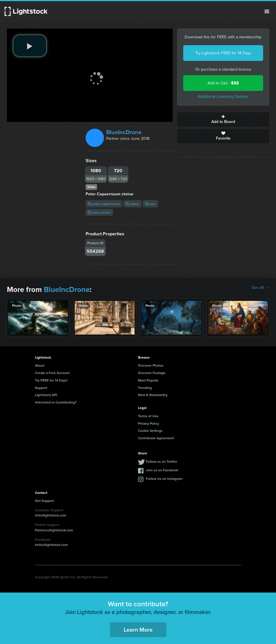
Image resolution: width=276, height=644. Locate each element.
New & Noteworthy (153, 395)
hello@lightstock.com (51, 545)
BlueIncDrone (124, 132)
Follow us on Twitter (162, 461)
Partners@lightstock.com (54, 530)
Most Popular (148, 380)
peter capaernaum (104, 204)
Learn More (138, 630)
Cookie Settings (150, 431)
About (40, 365)
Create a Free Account (52, 373)
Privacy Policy (148, 423)
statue (133, 204)
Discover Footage (152, 373)
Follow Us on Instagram (164, 479)
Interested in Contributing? (56, 402)
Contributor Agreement (156, 438)
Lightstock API (46, 395)
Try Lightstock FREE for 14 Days (223, 53)
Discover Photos (151, 365)
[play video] (30, 46)
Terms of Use (148, 416)
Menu (267, 11)
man (150, 204)
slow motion (99, 212)
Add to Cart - (223, 83)
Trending (145, 388)
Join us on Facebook (162, 470)
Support (41, 388)
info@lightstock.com (51, 515)
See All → (260, 288)
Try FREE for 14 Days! (51, 380)
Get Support (44, 501)
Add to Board (223, 120)
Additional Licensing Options (223, 97)
